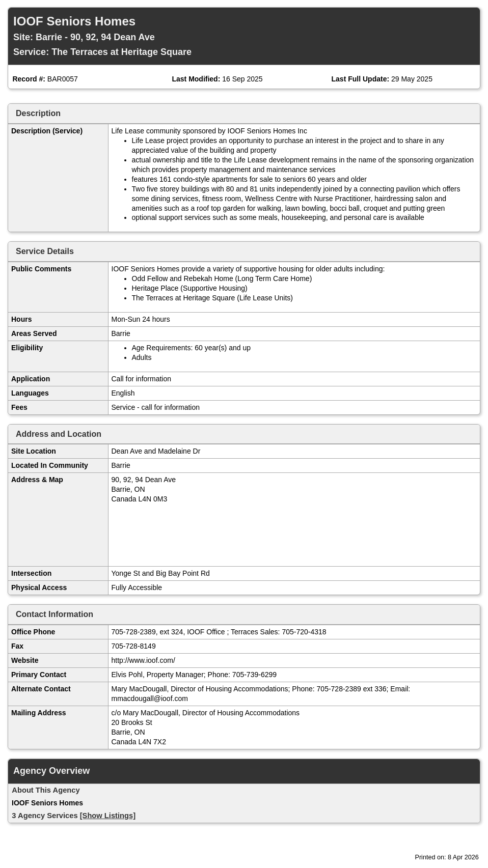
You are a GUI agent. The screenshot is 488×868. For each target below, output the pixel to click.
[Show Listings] (108, 816)
